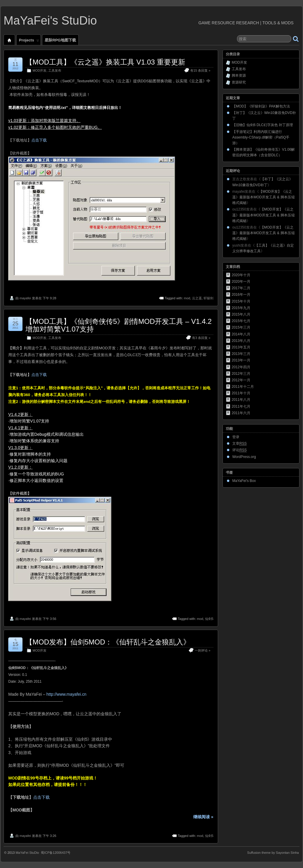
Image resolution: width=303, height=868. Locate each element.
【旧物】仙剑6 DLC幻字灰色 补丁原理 (263, 125)
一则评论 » (203, 650)
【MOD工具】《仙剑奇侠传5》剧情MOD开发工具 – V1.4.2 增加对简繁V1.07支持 (119, 325)
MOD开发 (40, 70)
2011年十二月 (243, 387)
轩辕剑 (208, 298)
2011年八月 (241, 400)
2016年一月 (241, 295)
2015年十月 (241, 301)
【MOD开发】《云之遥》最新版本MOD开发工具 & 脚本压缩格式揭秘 (263, 197)
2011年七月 (241, 406)
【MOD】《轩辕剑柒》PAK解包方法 (261, 106)
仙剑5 (209, 619)
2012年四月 (241, 367)
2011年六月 (241, 413)
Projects (29, 41)
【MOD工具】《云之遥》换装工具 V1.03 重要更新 (105, 62)
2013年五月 (241, 347)
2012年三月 (241, 374)
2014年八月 (241, 334)
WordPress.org (244, 457)
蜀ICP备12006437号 (56, 853)
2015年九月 (241, 308)
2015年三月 (241, 327)
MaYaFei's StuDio (50, 20)
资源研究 (239, 82)
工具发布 (55, 70)
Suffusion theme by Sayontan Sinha (273, 853)
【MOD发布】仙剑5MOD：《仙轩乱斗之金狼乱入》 (108, 642)
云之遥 (197, 298)
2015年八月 (241, 314)
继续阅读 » (203, 817)
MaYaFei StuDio (27, 853)
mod (187, 298)
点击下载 (39, 140)
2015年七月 (241, 321)
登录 (236, 437)
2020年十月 (241, 275)
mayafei (25, 298)
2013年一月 (241, 360)
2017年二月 (241, 288)
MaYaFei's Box (244, 481)
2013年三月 (241, 354)
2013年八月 (241, 341)
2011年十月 (241, 393)
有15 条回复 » (200, 70)
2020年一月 (241, 282)
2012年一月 (241, 380)
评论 (240, 450)
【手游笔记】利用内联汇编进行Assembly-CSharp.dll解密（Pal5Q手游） (261, 137)
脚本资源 (239, 75)
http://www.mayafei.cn (66, 694)
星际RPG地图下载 (60, 40)
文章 (240, 444)
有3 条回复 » (201, 338)
